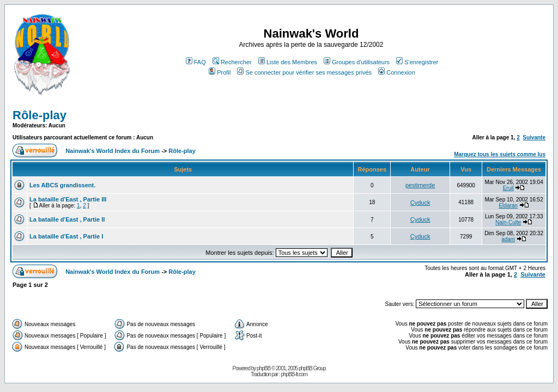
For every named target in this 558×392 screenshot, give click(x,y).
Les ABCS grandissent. (62, 185)
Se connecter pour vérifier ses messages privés (304, 72)
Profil (220, 72)
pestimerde (420, 185)
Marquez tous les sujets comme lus (500, 154)
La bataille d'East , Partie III (68, 199)
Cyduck (420, 203)
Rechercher (232, 62)
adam (508, 239)
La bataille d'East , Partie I (66, 236)
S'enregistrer (417, 62)
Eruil (508, 188)
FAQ (196, 62)
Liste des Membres (288, 62)
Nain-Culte (508, 222)
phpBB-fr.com (294, 374)
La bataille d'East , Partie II (67, 219)
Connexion (397, 72)
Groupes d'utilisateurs (357, 62)
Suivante (534, 137)
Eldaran (508, 206)
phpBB (263, 368)
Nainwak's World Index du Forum (113, 151)
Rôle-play (40, 115)
